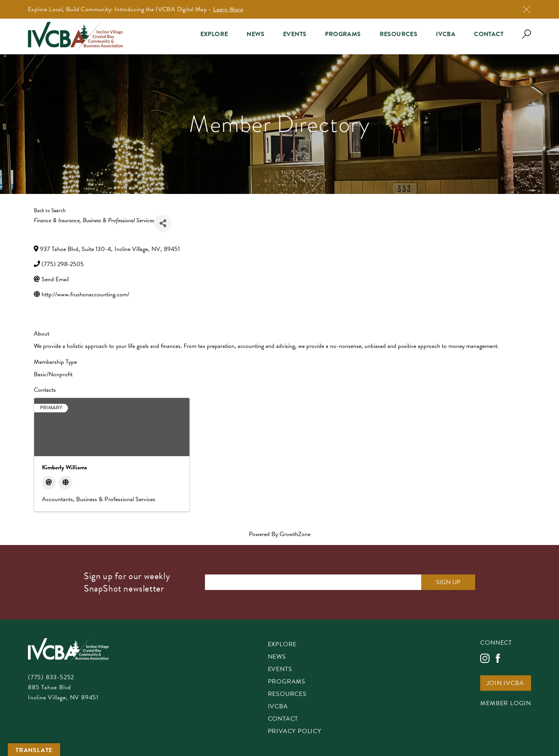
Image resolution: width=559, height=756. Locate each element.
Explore (214, 34)
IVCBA (446, 34)
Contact (489, 34)
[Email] (49, 483)
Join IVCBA (505, 684)
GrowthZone (295, 534)
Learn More (228, 9)
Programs (343, 34)
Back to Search (50, 210)
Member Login (506, 704)
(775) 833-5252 (51, 677)
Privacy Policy (295, 732)
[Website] (65, 483)
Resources (399, 34)
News (255, 34)
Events (295, 34)
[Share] (163, 223)
